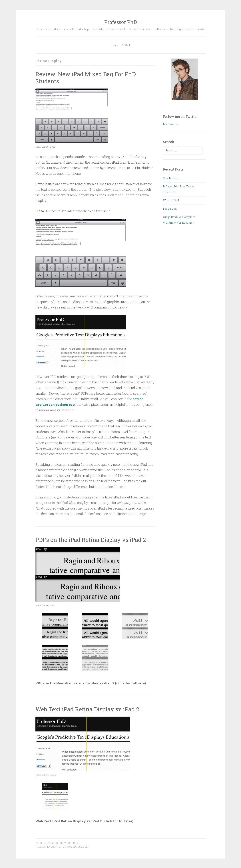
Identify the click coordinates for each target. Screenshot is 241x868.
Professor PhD (121, 22)
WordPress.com (78, 846)
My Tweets (171, 124)
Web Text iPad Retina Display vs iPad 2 (89, 709)
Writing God (171, 200)
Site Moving (171, 178)
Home (115, 45)
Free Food (170, 209)
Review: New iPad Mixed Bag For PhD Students (87, 77)
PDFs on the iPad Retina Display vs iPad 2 (92, 539)
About (126, 45)
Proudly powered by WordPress (57, 843)
